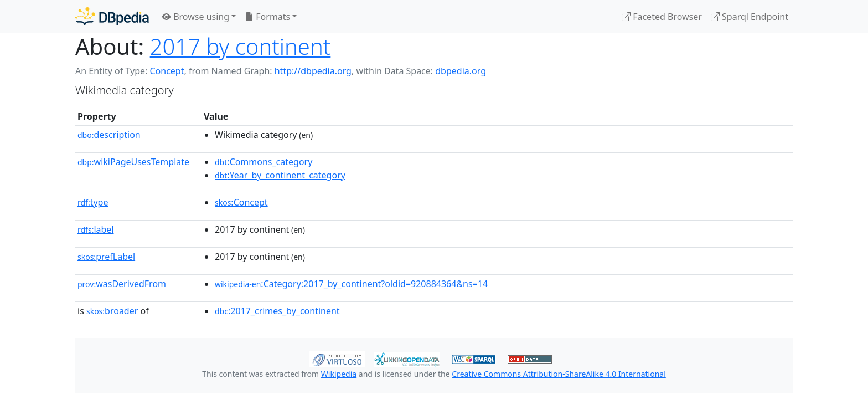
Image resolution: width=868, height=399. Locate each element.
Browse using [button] (196, 17)
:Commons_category (263, 162)
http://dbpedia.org (313, 71)
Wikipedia (339, 374)
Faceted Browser (662, 17)
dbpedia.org (461, 71)
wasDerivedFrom (122, 284)
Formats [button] (267, 17)
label (96, 229)
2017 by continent (241, 46)
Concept (167, 71)
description (109, 135)
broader (112, 311)
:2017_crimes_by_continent (277, 311)
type (93, 202)
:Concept (241, 202)
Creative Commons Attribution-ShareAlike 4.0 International (559, 374)
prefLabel (106, 257)
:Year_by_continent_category (280, 175)
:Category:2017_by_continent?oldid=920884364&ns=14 (351, 284)
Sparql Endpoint (750, 17)
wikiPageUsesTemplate (133, 162)
